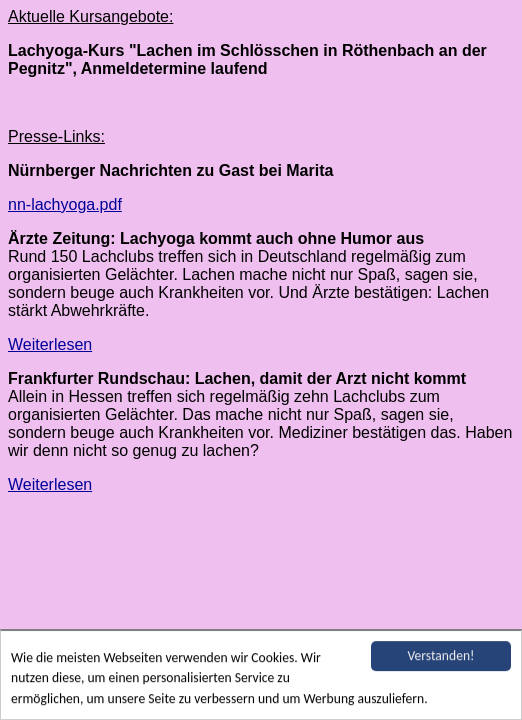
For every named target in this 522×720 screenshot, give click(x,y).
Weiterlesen (50, 344)
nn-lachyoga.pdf (65, 204)
